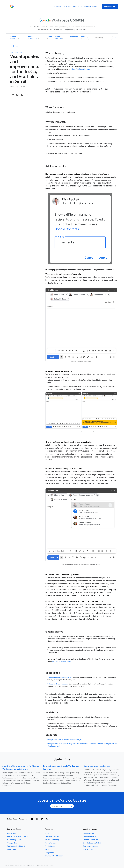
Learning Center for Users (17, 837)
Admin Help (12, 833)
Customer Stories (52, 837)
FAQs (47, 849)
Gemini (50, 38)
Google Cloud (88, 833)
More (83, 38)
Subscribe (110, 6)
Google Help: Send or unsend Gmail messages (65, 740)
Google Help (12, 843)
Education (74, 38)
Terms (51, 865)
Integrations (50, 853)
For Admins (67, 6)
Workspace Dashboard (16, 846)
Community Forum (14, 840)
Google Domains (89, 837)
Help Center (78, 6)
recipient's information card (80, 69)
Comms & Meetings (14, 38)
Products (57, 6)
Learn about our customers (97, 766)
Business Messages (90, 846)
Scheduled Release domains (58, 684)
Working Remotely (52, 840)
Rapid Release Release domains (59, 677)
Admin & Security (59, 38)
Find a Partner (50, 843)
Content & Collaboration (33, 38)
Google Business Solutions (93, 843)
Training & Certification (54, 856)
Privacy (46, 865)
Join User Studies (90, 849)
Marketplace (50, 846)
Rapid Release (20, 87)
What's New (12, 849)
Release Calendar (91, 6)
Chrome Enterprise (90, 840)
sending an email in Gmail (62, 661)
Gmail (12, 87)
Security (48, 833)
